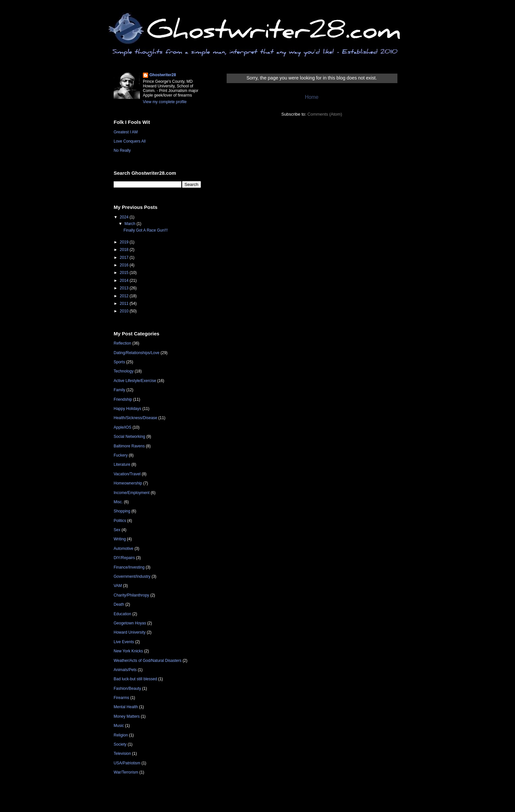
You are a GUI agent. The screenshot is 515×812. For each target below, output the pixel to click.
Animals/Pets (125, 670)
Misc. (118, 502)
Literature (122, 464)
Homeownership (128, 483)
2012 (125, 296)
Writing (120, 539)
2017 (125, 258)
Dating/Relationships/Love (136, 353)
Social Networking (129, 437)
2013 (125, 288)
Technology (124, 371)
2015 (125, 273)
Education (122, 614)
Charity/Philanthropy (131, 595)
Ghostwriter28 (163, 75)
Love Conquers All (130, 141)
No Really (122, 150)
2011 (125, 304)
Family (119, 390)
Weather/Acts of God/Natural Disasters (148, 661)
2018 (125, 250)
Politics (120, 521)
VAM (118, 586)
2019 (125, 242)
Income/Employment (132, 493)
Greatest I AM (126, 132)
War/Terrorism (126, 772)
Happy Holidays (127, 409)
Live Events (124, 642)
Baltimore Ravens (129, 446)
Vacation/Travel (127, 474)
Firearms (121, 698)
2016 (125, 265)
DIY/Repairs (124, 558)
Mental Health (126, 707)
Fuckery (121, 455)
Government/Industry (132, 576)
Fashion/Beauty (127, 688)
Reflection (122, 343)
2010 (125, 311)
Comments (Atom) (325, 114)
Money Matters (127, 716)
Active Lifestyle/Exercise (135, 381)
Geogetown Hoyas (130, 623)
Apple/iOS (123, 427)
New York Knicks (128, 651)
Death (119, 604)
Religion (121, 735)
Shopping (122, 511)
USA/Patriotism (127, 763)
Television (122, 754)
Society (120, 744)
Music (119, 726)
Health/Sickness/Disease (135, 418)
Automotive (123, 549)
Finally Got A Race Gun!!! (146, 230)
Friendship (123, 399)
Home (312, 97)
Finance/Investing (129, 567)
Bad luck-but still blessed (135, 679)
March (131, 224)
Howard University (130, 632)
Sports (119, 362)
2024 (125, 217)
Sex (117, 530)
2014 (125, 281)
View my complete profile (165, 102)
